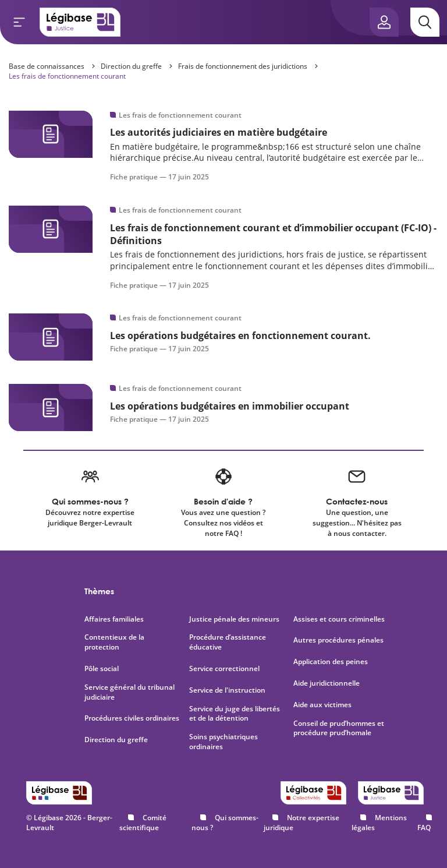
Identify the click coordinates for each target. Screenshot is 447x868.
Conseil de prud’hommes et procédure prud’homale (339, 728)
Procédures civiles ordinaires (132, 718)
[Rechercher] (425, 22)
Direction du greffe (131, 66)
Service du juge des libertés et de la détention (235, 714)
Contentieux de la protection (114, 642)
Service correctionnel (224, 669)
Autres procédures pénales (338, 640)
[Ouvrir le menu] (19, 22)
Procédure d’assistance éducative (228, 642)
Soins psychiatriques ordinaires (223, 742)
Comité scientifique (143, 823)
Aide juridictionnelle (327, 683)
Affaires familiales (114, 619)
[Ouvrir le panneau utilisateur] (384, 22)
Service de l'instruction (227, 690)
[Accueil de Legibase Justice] (80, 22)
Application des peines (331, 662)
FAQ (424, 828)
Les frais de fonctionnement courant (67, 76)
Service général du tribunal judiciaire (130, 692)
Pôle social (102, 669)
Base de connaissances (47, 66)
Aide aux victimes (322, 705)
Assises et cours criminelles (339, 619)
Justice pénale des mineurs (234, 619)
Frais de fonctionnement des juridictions (243, 66)
